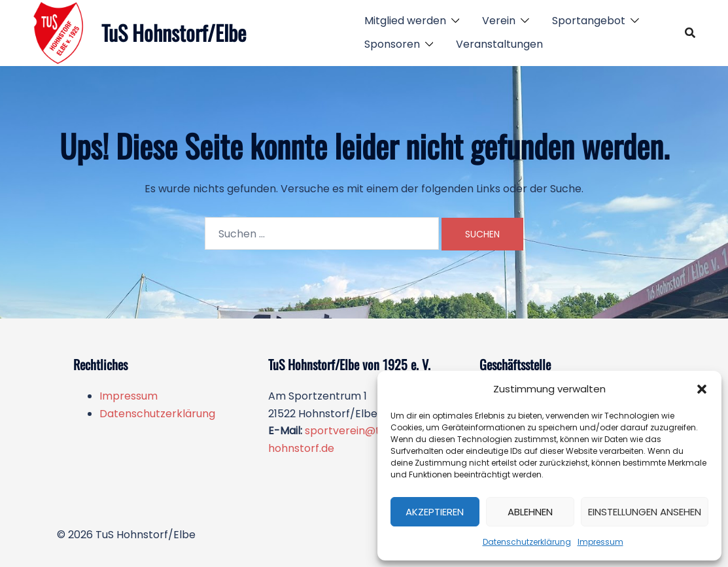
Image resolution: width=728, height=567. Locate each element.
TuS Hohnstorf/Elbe (174, 32)
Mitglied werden (405, 21)
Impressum (600, 542)
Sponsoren (392, 44)
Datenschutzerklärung (527, 542)
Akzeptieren (435, 512)
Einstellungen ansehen (645, 512)
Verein (499, 21)
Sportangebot (589, 21)
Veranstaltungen (499, 44)
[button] (702, 389)
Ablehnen (530, 512)
